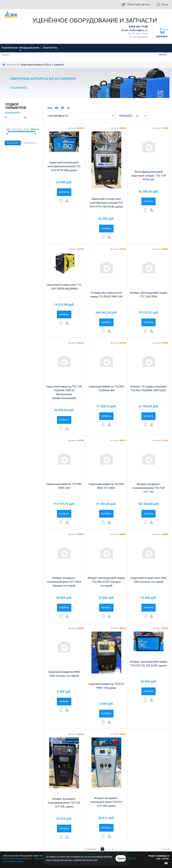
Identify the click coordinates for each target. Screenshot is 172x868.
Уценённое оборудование (21, 48)
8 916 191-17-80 (138, 27)
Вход (165, 4)
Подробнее (19, 88)
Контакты (50, 48)
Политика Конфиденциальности (18, 858)
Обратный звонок (139, 4)
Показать (126, 116)
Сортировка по (58, 116)
